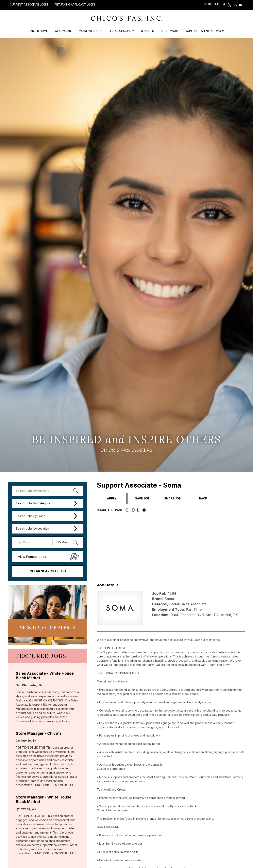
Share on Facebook (224, 5)
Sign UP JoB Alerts (48, 628)
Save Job (142, 498)
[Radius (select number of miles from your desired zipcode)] (66, 542)
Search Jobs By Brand (31, 516)
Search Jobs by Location (32, 528)
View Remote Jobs (32, 557)
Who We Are (64, 31)
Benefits (148, 31)
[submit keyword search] (76, 491)
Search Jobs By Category (33, 503)
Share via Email (241, 5)
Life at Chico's (120, 31)
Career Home (38, 31)
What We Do (89, 31)
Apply (112, 498)
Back (203, 498)
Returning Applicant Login (75, 5)
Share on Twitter (230, 5)
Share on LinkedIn (235, 5)
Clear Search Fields (48, 571)
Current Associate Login (29, 4)
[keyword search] (48, 491)
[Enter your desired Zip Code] (34, 542)
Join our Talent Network (205, 31)
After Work (170, 31)
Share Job (173, 498)
